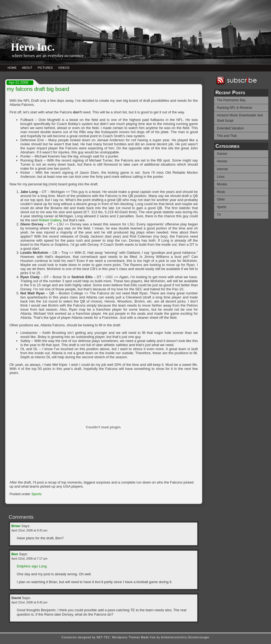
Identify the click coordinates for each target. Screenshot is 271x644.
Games (222, 154)
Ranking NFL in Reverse (234, 108)
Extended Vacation (230, 128)
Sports (222, 207)
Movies (222, 184)
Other (221, 199)
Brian (16, 526)
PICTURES (45, 68)
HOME (12, 68)
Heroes (222, 161)
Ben (15, 554)
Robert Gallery (50, 220)
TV (219, 215)
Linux (221, 177)
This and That (227, 136)
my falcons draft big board (38, 89)
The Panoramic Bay (231, 100)
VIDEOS (64, 68)
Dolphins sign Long (32, 566)
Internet (222, 169)
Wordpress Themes (126, 637)
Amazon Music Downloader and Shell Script (240, 118)
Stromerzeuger (199, 637)
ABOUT (27, 68)
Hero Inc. (33, 47)
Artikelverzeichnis (174, 637)
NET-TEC (103, 637)
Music (221, 192)
